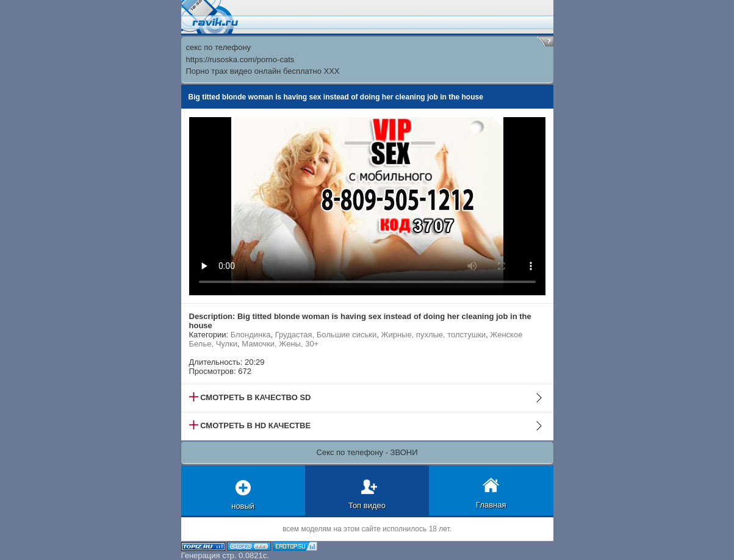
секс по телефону (219, 47)
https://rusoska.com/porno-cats (240, 59)
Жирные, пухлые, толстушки (433, 335)
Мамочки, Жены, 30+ (280, 344)
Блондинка (251, 335)
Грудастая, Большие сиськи (326, 335)
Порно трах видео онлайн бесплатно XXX (263, 71)
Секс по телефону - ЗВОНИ (367, 452)
